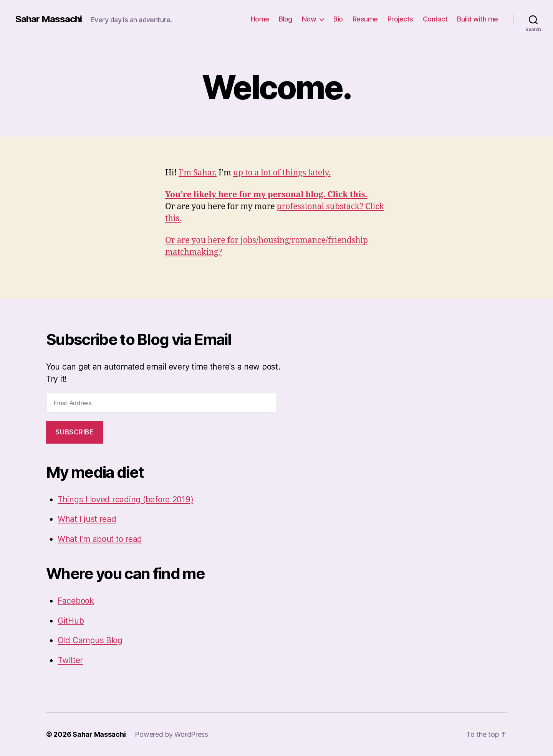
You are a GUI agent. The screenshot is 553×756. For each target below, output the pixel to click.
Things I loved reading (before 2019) (125, 499)
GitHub (71, 621)
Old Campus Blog (90, 640)
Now (309, 19)
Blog (286, 19)
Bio (338, 19)
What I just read (87, 519)
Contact (435, 19)
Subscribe (74, 432)
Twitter (70, 660)
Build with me (478, 19)
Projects (400, 19)
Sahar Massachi (49, 19)
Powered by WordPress (171, 734)
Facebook (76, 601)
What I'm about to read (100, 539)
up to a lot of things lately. (282, 173)
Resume (365, 19)
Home (260, 19)
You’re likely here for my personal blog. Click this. (266, 195)
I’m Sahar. (198, 173)
